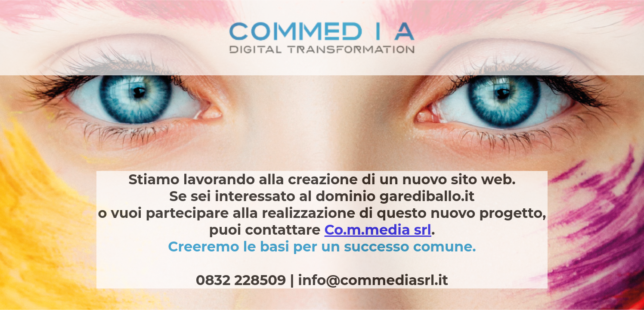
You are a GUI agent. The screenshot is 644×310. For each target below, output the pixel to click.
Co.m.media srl (378, 230)
